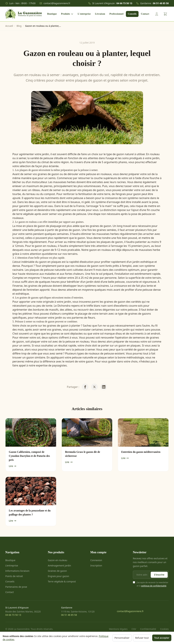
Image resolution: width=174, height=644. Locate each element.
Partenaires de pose (16, 587)
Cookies (164, 629)
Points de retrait (14, 576)
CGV (134, 629)
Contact (145, 14)
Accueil (9, 26)
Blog (19, 26)
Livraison (100, 14)
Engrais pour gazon (58, 576)
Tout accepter (162, 638)
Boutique (52, 14)
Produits (67, 14)
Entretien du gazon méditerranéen (141, 452)
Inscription (96, 566)
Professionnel (116, 14)
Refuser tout (142, 638)
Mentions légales (118, 629)
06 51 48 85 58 (69, 615)
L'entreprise (84, 14)
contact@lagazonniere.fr (55, 3)
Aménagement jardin (59, 566)
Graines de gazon (57, 571)
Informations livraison (17, 571)
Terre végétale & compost (62, 581)
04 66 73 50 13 (13, 615)
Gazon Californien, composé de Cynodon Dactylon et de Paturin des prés (29, 456)
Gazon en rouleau (57, 560)
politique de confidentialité (154, 586)
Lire (13, 466)
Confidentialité (148, 629)
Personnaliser (122, 638)
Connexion (96, 560)
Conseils (132, 14)
